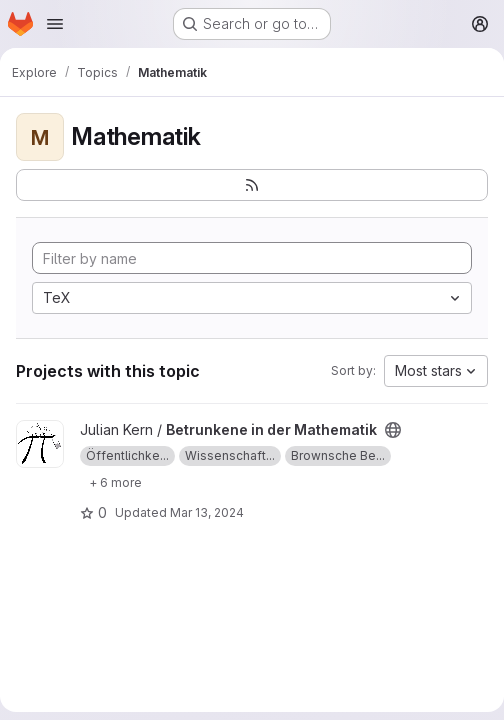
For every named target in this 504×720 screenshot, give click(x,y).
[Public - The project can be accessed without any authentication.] (393, 430)
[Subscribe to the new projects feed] (252, 185)
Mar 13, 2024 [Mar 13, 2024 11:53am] (207, 512)
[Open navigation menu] (55, 24)
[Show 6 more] (115, 482)
